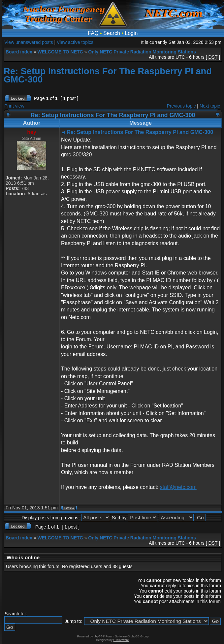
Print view (14, 106)
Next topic (210, 106)
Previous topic (181, 106)
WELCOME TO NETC (60, 52)
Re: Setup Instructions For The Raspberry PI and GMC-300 (108, 75)
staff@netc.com (178, 487)
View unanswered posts (29, 42)
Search (112, 33)
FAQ (93, 33)
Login (131, 33)
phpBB (98, 636)
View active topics (75, 42)
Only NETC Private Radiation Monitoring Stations (142, 52)
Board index (19, 52)
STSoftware (121, 640)
